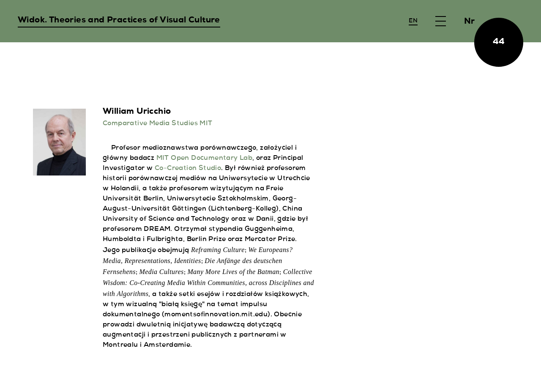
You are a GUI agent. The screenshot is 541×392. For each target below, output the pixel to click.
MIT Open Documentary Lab (205, 159)
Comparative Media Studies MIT (158, 124)
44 (499, 42)
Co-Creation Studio (188, 169)
